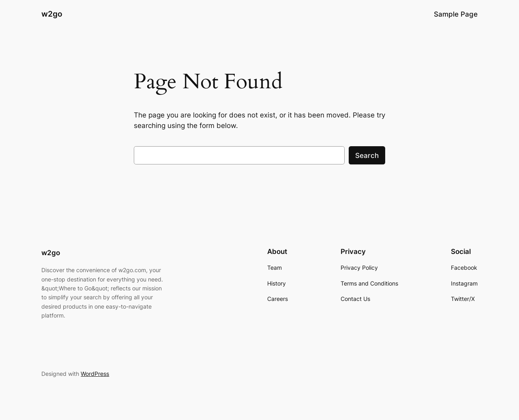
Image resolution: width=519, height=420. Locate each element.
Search (367, 156)
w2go (52, 14)
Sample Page (456, 14)
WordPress (95, 374)
